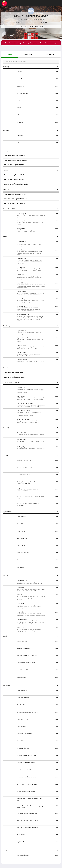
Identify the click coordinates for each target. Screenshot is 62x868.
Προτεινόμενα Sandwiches (13, 373)
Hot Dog (6, 428)
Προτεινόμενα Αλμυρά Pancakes (16, 199)
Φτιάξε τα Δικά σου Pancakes (15, 203)
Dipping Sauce (8, 512)
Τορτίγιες (6, 326)
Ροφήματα (6, 130)
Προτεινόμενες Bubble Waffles (15, 175)
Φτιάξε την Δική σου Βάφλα (14, 179)
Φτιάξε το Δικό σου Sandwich (14, 377)
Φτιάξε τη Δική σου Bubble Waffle (16, 184)
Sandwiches (7, 368)
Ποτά (5, 850)
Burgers (6, 236)
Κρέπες (5, 151)
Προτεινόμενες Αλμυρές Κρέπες (15, 160)
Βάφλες (5, 170)
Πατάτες (6, 455)
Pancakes (6, 190)
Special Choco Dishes (10, 209)
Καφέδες (6, 67)
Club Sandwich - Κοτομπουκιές (13, 383)
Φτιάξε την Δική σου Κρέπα (14, 165)
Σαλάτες (6, 575)
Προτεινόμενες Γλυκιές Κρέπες (15, 156)
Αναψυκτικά (7, 685)
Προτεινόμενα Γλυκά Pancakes (15, 194)
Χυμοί (5, 636)
